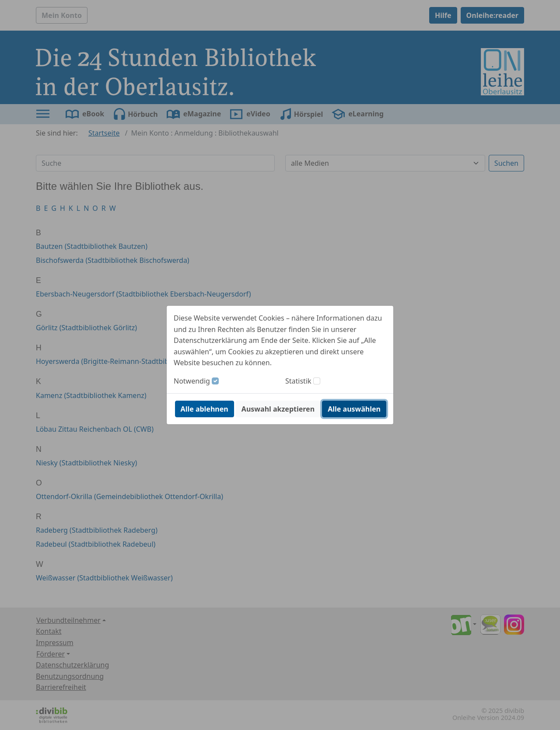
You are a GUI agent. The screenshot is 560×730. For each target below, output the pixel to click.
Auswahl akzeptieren (278, 409)
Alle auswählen (354, 409)
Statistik (298, 381)
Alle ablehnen (205, 409)
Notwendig (192, 381)
